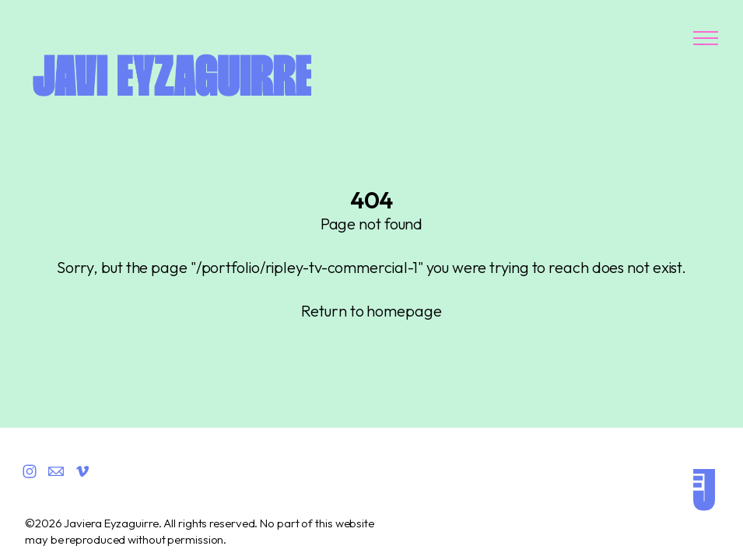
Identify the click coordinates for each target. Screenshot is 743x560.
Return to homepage (371, 311)
